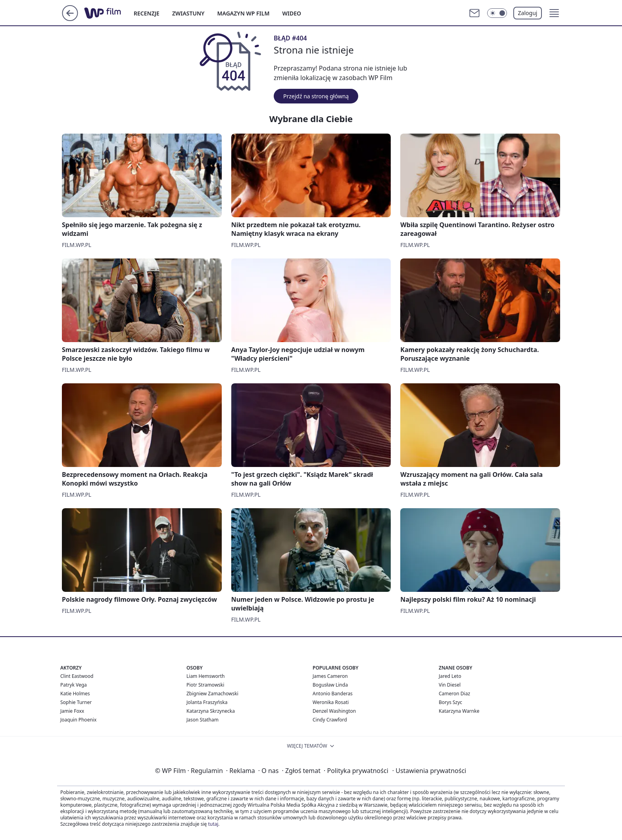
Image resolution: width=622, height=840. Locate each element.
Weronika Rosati (331, 702)
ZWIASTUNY (188, 13)
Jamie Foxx (72, 711)
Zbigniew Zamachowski (212, 694)
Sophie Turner (76, 702)
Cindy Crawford (330, 720)
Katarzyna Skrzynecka (211, 711)
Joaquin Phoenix (78, 720)
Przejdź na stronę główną (316, 96)
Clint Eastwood (77, 676)
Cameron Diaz (454, 694)
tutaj (213, 824)
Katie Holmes (75, 694)
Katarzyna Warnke (459, 711)
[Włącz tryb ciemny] (497, 13)
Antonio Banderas (333, 694)
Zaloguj (528, 13)
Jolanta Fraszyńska (207, 702)
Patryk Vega (74, 685)
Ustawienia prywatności (429, 771)
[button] (554, 13)
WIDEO (292, 13)
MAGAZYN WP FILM (244, 13)
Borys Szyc (450, 702)
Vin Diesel (450, 685)
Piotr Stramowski (205, 685)
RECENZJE (147, 13)
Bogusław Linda (330, 685)
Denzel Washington (334, 711)
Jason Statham (203, 720)
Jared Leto (450, 676)
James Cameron (330, 676)
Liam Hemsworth (205, 676)
